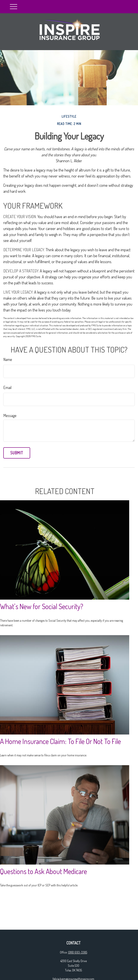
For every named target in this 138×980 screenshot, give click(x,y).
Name (8, 359)
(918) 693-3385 (78, 952)
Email (7, 387)
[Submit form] (17, 453)
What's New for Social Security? (42, 606)
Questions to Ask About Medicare (43, 871)
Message (10, 415)
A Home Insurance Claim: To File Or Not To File (60, 741)
